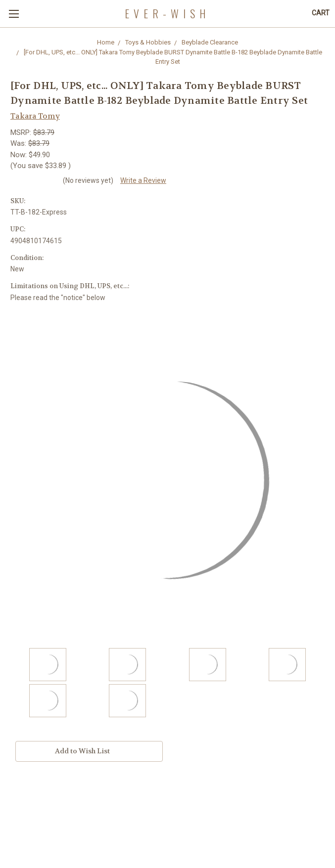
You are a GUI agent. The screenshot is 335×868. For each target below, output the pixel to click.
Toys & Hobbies (148, 42)
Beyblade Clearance (210, 42)
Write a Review (143, 180)
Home (106, 42)
